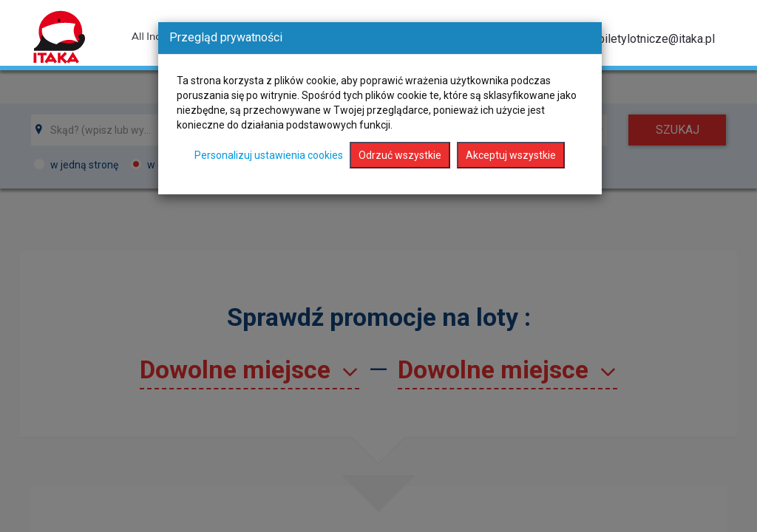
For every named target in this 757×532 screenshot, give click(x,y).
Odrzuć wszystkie (400, 155)
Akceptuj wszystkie (511, 155)
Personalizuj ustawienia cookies (269, 155)
